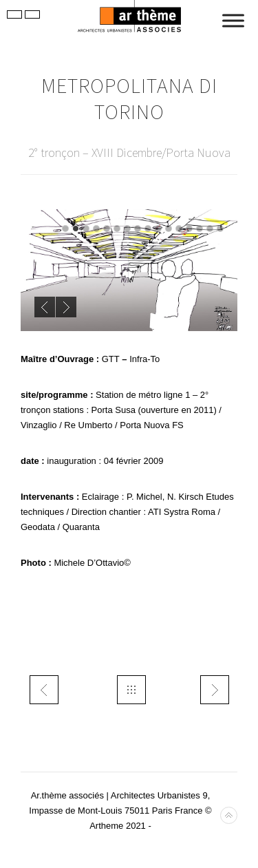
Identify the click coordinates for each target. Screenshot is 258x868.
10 (158, 229)
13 (189, 229)
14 (200, 229)
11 (169, 229)
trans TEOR (215, 690)
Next (66, 307)
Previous (45, 307)
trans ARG (44, 690)
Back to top (229, 815)
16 (220, 229)
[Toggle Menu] (233, 20)
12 (179, 229)
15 (210, 229)
